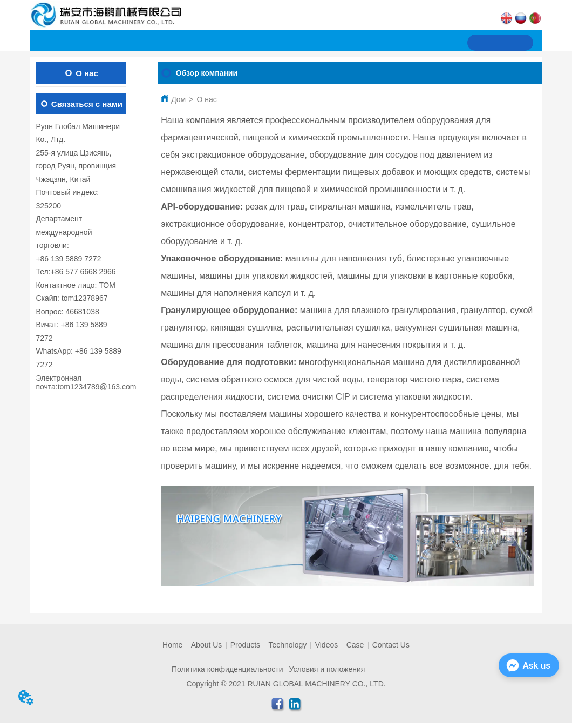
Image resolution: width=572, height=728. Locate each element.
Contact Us (391, 645)
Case (355, 645)
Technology (287, 645)
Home (172, 645)
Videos (327, 645)
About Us (207, 645)
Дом (178, 99)
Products (245, 645)
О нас (206, 99)
